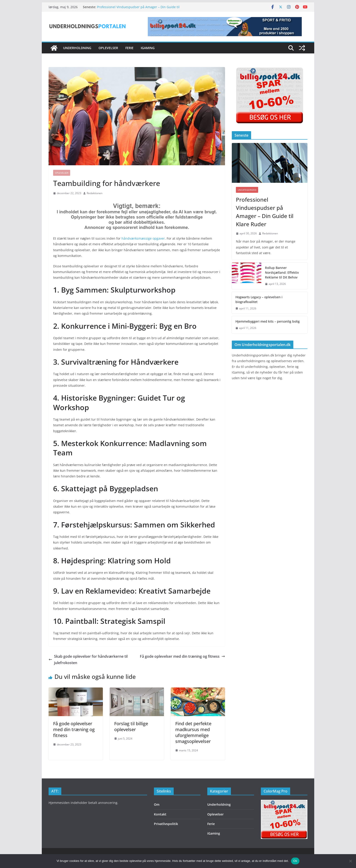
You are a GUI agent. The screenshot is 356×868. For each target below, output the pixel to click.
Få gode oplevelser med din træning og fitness (182, 656)
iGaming (148, 48)
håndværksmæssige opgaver (143, 238)
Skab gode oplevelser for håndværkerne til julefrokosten (88, 660)
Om (157, 804)
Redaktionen (95, 193)
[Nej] (350, 861)
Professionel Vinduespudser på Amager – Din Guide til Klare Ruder (265, 212)
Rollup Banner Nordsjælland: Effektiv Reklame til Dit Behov (282, 272)
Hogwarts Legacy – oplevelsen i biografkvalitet (259, 299)
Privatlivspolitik (166, 824)
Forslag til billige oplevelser (131, 726)
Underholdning (77, 48)
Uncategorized (247, 190)
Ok (295, 861)
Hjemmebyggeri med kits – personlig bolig (268, 321)
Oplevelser (108, 48)
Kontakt (160, 814)
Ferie (129, 48)
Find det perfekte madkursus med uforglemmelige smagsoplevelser (193, 732)
